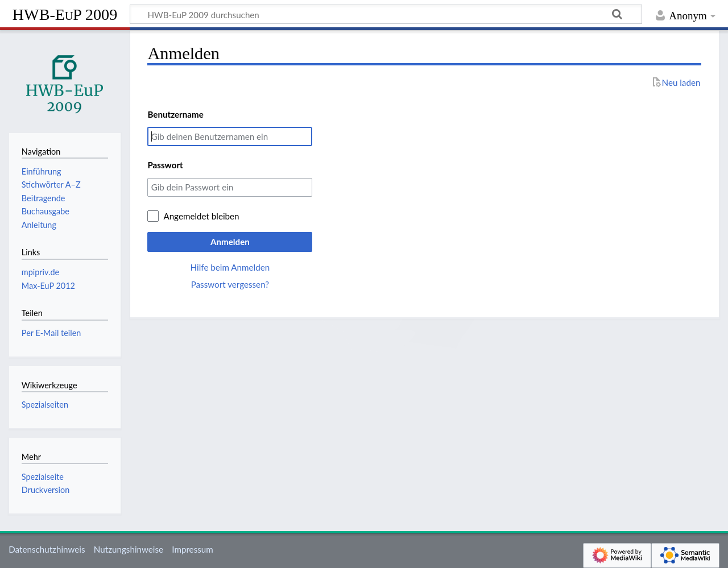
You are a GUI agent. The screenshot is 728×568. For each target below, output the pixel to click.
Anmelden (230, 242)
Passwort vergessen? (230, 284)
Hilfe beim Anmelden (230, 267)
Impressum (193, 549)
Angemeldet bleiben (201, 216)
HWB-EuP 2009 (65, 14)
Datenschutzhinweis (47, 549)
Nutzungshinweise (129, 549)
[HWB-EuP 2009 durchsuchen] (386, 14)
